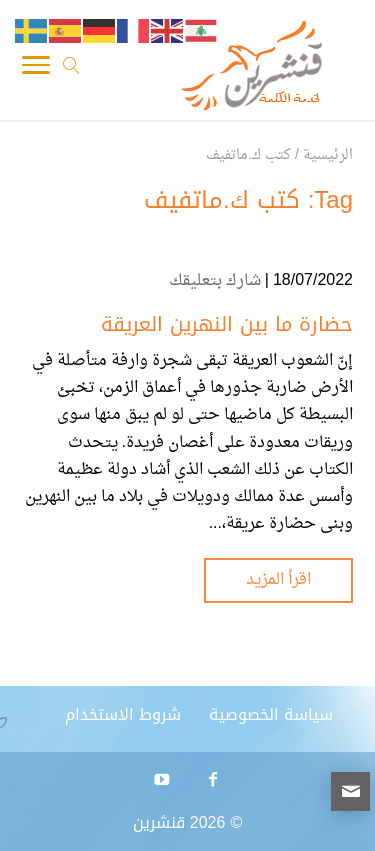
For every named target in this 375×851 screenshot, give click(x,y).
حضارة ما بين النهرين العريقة (227, 324)
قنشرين (159, 822)
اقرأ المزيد (278, 580)
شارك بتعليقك (215, 281)
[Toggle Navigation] (36, 70)
